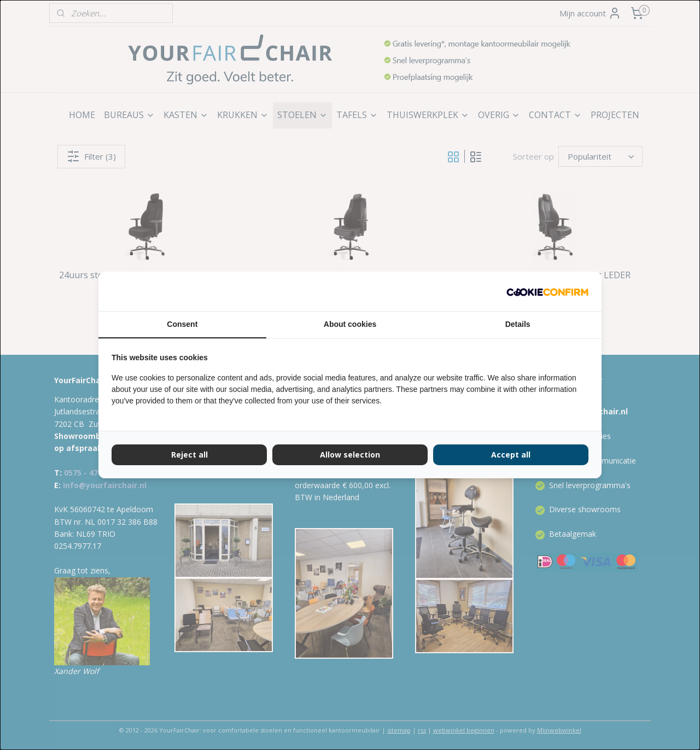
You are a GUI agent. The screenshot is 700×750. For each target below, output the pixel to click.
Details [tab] (518, 324)
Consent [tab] (182, 324)
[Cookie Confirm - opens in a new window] (547, 291)
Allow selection (350, 455)
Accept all (511, 455)
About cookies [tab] (350, 324)
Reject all (189, 455)
